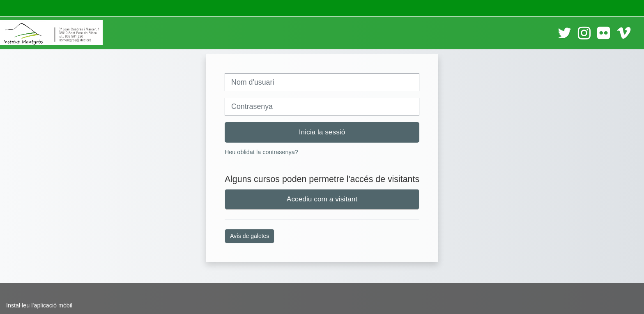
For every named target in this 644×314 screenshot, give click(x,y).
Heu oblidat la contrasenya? (261, 152)
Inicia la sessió (322, 132)
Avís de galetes (250, 236)
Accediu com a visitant (322, 199)
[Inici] (51, 32)
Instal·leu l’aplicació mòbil (39, 305)
